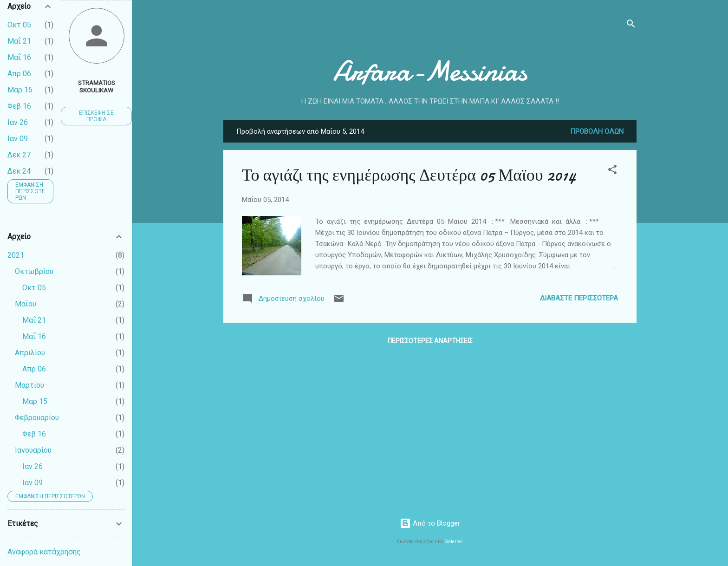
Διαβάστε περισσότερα (579, 298)
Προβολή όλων (597, 131)
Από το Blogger (430, 523)
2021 (16, 255)
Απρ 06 (19, 74)
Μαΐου (26, 304)
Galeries (454, 542)
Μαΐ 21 (19, 41)
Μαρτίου (29, 385)
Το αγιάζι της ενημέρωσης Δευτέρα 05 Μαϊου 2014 (409, 175)
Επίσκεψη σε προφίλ (96, 116)
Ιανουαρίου (33, 450)
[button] (612, 171)
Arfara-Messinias (430, 71)
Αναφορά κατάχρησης (44, 552)
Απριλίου (30, 353)
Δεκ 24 (19, 171)
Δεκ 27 (19, 155)
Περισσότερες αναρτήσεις (430, 341)
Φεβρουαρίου (37, 418)
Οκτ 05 (19, 25)
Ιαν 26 (18, 122)
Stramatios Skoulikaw (97, 86)
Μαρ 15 (20, 90)
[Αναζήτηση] (631, 25)
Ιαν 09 (18, 139)
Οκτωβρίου (34, 271)
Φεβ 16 (19, 106)
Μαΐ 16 (19, 57)
